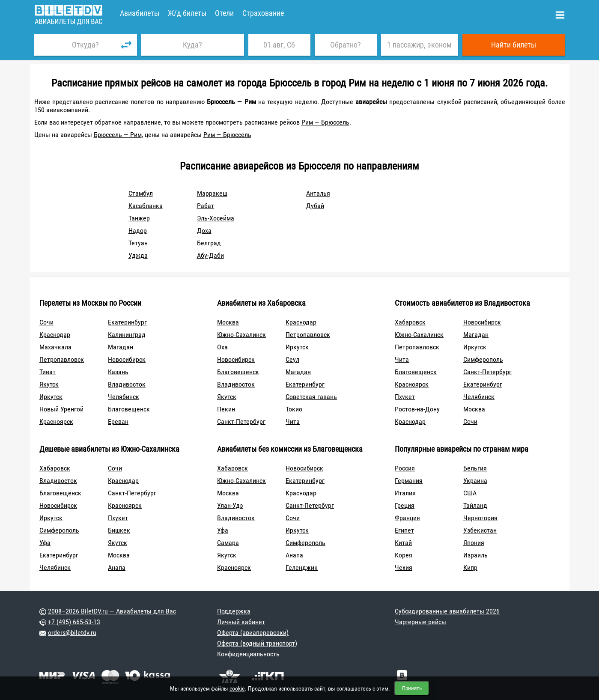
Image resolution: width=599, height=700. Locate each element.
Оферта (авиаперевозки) (253, 633)
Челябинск (124, 397)
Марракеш (212, 193)
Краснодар (55, 335)
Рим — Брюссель (325, 122)
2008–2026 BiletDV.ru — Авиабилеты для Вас (112, 611)
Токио (294, 409)
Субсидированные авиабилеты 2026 (447, 611)
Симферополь (483, 359)
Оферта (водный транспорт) (257, 643)
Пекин (226, 409)
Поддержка (234, 611)
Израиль (475, 555)
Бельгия (475, 468)
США (470, 493)
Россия (405, 468)
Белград (209, 243)
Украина (475, 481)
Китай (403, 543)
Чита (293, 421)
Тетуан (138, 243)
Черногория (480, 518)
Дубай (315, 206)
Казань (118, 372)
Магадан (121, 347)
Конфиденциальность (248, 654)
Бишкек (119, 530)
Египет (404, 530)
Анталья (318, 193)
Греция (405, 505)
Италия (405, 493)
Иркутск (51, 397)
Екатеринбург (127, 322)
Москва (228, 322)
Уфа (45, 543)
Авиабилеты (140, 13)
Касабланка (146, 206)
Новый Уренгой (61, 409)
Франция (407, 518)
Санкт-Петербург (241, 421)
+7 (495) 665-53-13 (74, 622)
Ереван (118, 421)
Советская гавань (311, 397)
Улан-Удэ (230, 505)
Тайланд (475, 505)
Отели (224, 13)
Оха (222, 347)
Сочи (46, 322)
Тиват (48, 372)
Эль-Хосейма (216, 218)
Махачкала (55, 347)
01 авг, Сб (279, 45)
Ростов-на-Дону (417, 409)
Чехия (404, 567)
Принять (412, 688)
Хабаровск (410, 322)
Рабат (206, 206)
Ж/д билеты (187, 13)
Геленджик (302, 567)
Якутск (49, 384)
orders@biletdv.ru (72, 633)
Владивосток (127, 384)
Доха (204, 231)
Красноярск (56, 421)
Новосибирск (127, 359)
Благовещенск (129, 409)
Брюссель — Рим (118, 135)
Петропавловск (62, 359)
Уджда (138, 255)
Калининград (127, 335)
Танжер (139, 218)
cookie (237, 688)
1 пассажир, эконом (419, 45)
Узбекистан (480, 530)
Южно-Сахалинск (241, 335)
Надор (138, 231)
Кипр (470, 567)
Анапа (117, 567)
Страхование (263, 13)
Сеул (292, 359)
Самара (228, 543)
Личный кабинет (241, 622)
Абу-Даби (210, 255)
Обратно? (346, 45)
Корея (404, 555)
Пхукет (405, 397)
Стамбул (141, 193)
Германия (409, 481)
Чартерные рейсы (420, 622)
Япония (474, 543)
